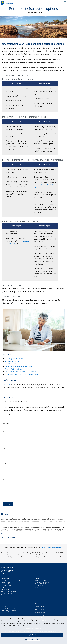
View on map (4, 612)
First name (6, 415)
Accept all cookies (32, 635)
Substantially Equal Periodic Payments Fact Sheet (22, 374)
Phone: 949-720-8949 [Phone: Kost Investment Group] (6, 572)
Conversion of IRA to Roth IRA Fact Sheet (19, 366)
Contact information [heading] (8, 567)
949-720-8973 (42, 584)
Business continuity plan (41, 615)
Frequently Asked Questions (14, 359)
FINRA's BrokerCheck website (51, 548)
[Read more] (4, 524)
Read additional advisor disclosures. (9, 537)
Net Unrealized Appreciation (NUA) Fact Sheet (21, 372)
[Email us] (2, 574)
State (5, 472)
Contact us (7, 385)
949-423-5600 (41, 586)
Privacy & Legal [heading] (40, 604)
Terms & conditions (39, 612)
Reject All (32, 630)
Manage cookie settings (32, 639)
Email (5, 432)
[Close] (64, 618)
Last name (6, 423)
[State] (32, 476)
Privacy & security (39, 607)
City (4, 464)
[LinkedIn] (4, 587)
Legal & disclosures (39, 609)
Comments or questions (10, 488)
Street (5, 448)
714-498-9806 (7, 595)
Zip (4, 480)
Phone (5, 440)
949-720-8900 (9, 593)
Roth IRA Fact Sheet (12, 364)
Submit (8, 504)
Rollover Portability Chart (13, 369)
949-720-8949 (9, 584)
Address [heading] (4, 604)
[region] (33, 630)
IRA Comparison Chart (12, 361)
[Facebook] (4, 574)
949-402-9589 (7, 586)
